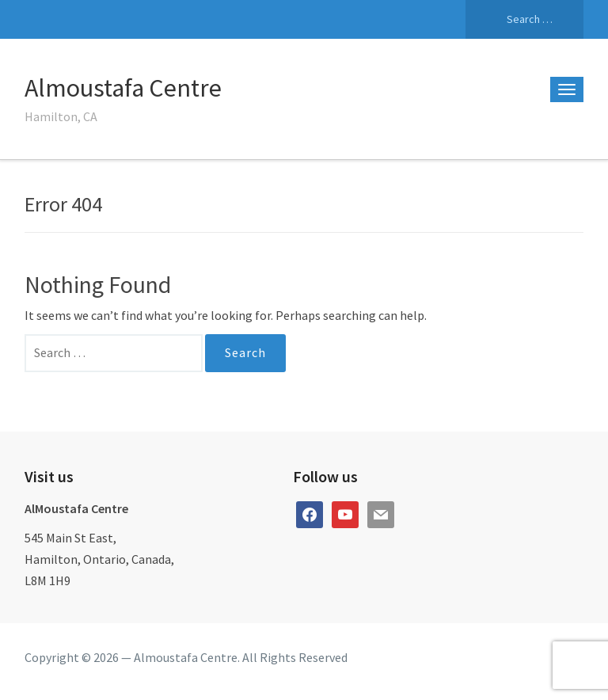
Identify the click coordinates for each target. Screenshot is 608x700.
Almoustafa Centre (123, 88)
